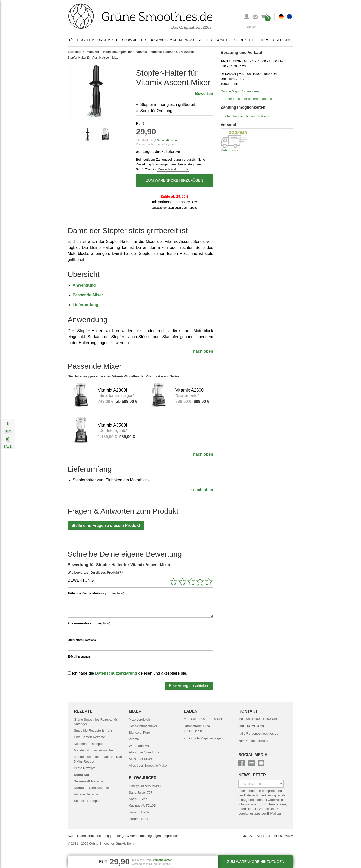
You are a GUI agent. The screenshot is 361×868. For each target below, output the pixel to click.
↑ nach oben (202, 351)
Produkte (92, 52)
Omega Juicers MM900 (146, 786)
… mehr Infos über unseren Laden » (246, 99)
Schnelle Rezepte (87, 801)
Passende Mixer (88, 295)
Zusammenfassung (89, 623)
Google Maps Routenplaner (240, 91)
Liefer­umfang (85, 305)
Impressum (171, 836)
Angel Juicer (138, 799)
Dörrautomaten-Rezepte (91, 788)
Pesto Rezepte (85, 768)
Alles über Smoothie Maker (148, 765)
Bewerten (204, 94)
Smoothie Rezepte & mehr (93, 731)
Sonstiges (226, 40)
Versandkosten (167, 140)
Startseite (75, 52)
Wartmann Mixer (141, 746)
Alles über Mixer (141, 759)
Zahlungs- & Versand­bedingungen (136, 836)
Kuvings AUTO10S (142, 805)
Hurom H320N (139, 812)
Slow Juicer (134, 40)
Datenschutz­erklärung (93, 836)
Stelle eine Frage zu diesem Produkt (106, 526)
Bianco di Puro (140, 733)
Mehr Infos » (230, 150)
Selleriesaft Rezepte (88, 781)
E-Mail (79, 656)
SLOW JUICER (143, 778)
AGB (71, 836)
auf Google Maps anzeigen (203, 738)
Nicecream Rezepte (88, 744)
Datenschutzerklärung (116, 673)
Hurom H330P (139, 819)
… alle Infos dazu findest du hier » (245, 116)
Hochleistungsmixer (98, 40)
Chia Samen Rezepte (89, 737)
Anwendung (84, 285)
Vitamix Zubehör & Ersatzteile (172, 52)
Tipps (264, 40)
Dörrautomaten (166, 40)
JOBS (248, 836)
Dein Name (82, 640)
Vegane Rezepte (86, 794)
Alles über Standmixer (145, 752)
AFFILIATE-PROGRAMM (275, 836)
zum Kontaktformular (253, 741)
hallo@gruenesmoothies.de (258, 734)
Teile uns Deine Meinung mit (96, 593)
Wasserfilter (199, 40)
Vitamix (141, 52)
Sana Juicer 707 (141, 792)
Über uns (282, 40)
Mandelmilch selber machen (94, 750)
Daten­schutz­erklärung (260, 795)
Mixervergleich (139, 720)
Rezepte (248, 40)
